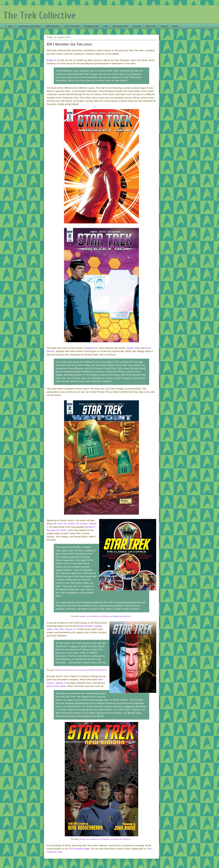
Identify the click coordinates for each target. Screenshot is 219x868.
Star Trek (59, 629)
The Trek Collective (40, 15)
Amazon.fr (127, 616)
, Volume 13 (70, 629)
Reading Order (91, 26)
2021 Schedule (72, 26)
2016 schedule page (79, 849)
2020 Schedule (53, 26)
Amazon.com (85, 616)
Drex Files (151, 26)
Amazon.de (117, 616)
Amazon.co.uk (96, 616)
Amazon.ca (107, 616)
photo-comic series (56, 686)
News (11, 26)
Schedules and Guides (29, 26)
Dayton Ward (133, 348)
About (175, 26)
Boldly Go (52, 60)
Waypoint (89, 348)
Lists (106, 26)
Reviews (137, 26)
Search (164, 26)
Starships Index (120, 26)
